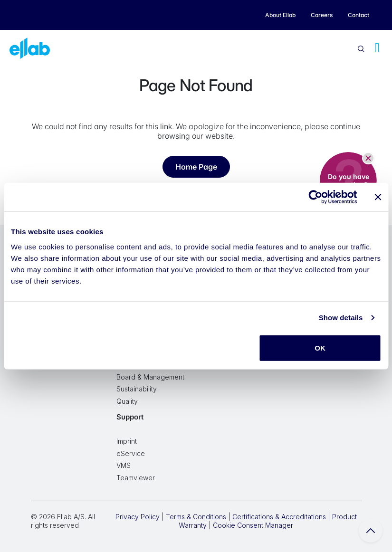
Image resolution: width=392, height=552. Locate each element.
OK (320, 347)
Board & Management (150, 377)
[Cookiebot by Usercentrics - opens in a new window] (315, 197)
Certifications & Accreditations (279, 517)
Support (130, 417)
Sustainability (137, 389)
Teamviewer (136, 478)
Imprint (127, 441)
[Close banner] (378, 197)
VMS (124, 465)
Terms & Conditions (196, 517)
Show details (341, 318)
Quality (127, 401)
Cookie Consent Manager (253, 525)
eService (131, 453)
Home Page (196, 167)
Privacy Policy (138, 517)
